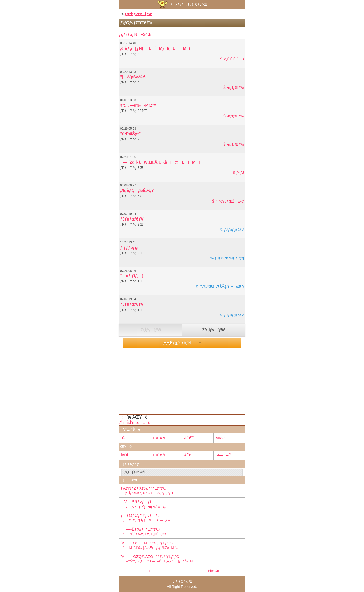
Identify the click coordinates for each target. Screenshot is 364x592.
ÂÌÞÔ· (221, 438)
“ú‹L (124, 438)
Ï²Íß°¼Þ (214, 571)
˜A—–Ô (223, 455)
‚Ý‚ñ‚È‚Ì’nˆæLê (135, 422)
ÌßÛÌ (124, 455)
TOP (150, 571)
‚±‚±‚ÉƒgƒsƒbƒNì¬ (182, 343)
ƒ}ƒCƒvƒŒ (184, 581)
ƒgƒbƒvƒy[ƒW (138, 14)
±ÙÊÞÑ (159, 438)
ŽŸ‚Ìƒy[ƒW (213, 330)
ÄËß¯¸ (189, 438)
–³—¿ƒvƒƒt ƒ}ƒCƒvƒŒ (182, 4)
